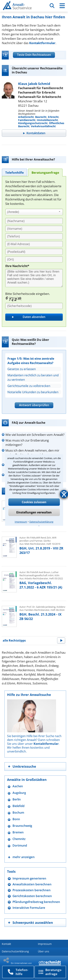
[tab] (15, 172)
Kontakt (6, 944)
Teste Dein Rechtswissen (34, 55)
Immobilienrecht (47, 120)
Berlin (17, 799)
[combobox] (34, 212)
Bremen (18, 832)
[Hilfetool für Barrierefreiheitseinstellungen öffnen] (64, 494)
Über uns (44, 951)
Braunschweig (22, 826)
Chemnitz (19, 839)
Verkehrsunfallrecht (43, 126)
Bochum (18, 813)
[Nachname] (34, 221)
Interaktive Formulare (29, 908)
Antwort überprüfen (34, 405)
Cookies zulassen (34, 502)
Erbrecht (53, 117)
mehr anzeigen (24, 857)
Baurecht (41, 117)
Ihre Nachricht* (17, 266)
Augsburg (19, 793)
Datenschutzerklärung (41, 522)
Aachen (18, 786)
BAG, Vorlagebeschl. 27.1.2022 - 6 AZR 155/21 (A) (41, 585)
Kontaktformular (42, 43)
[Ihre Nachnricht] (34, 278)
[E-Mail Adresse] (34, 244)
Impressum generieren (29, 878)
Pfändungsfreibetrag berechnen (36, 902)
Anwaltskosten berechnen (32, 884)
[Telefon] (34, 236)
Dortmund (20, 846)
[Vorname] (34, 229)
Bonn (16, 819)
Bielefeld (18, 806)
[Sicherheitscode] (34, 306)
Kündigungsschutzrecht (33, 123)
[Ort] (34, 259)
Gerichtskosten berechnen (32, 896)
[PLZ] (34, 252)
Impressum (21, 522)
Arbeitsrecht (26, 117)
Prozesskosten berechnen (32, 890)
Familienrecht (27, 120)
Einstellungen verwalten (34, 512)
